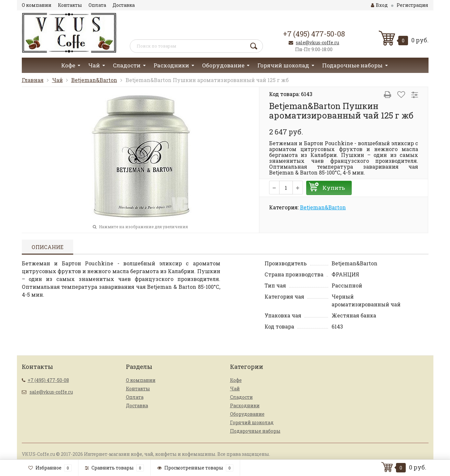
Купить (334, 188)
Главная (33, 80)
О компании (37, 5)
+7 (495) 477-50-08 (314, 34)
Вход (379, 5)
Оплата (97, 5)
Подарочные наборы (352, 65)
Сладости (127, 65)
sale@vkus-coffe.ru (317, 42)
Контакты (70, 5)
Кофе (68, 65)
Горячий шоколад (283, 65)
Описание (48, 247)
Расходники (171, 65)
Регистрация (412, 5)
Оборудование (223, 65)
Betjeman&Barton (94, 80)
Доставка (124, 5)
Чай (94, 65)
